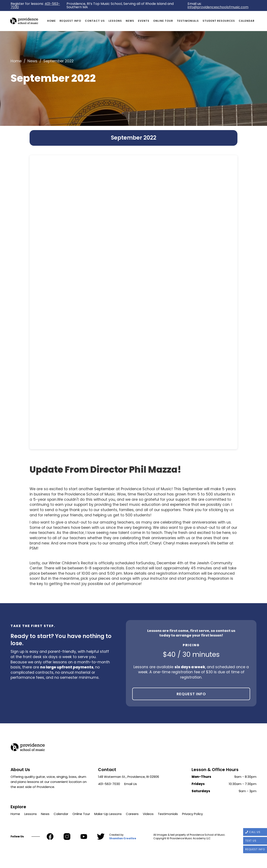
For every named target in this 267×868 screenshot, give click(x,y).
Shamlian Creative (123, 838)
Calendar (247, 21)
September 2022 (58, 61)
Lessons (115, 21)
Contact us (95, 21)
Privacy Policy (192, 814)
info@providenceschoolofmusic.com (218, 7)
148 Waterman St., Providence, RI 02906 (129, 777)
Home (51, 21)
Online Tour (163, 21)
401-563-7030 (109, 784)
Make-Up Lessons (108, 814)
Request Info (191, 694)
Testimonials (188, 21)
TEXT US (251, 841)
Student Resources (219, 21)
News (130, 21)
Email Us (131, 784)
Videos (148, 814)
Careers (132, 814)
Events (144, 21)
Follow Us (17, 837)
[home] (28, 21)
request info (70, 21)
